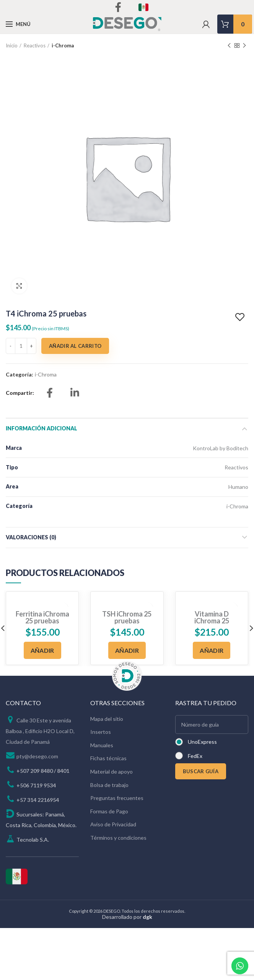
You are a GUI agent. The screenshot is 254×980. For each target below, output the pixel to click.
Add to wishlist (241, 317)
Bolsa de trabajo (109, 785)
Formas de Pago (109, 811)
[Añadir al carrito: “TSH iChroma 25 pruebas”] (127, 650)
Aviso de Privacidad (113, 824)
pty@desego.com (37, 756)
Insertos (101, 732)
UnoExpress (202, 742)
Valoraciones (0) (31, 537)
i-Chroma (63, 45)
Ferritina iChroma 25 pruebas (42, 617)
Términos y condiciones (118, 838)
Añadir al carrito (75, 346)
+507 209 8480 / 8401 (43, 771)
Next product (244, 46)
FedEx (195, 756)
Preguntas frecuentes (117, 798)
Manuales (102, 745)
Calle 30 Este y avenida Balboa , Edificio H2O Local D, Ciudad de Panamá (40, 731)
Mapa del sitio (107, 719)
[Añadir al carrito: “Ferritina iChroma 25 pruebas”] (42, 650)
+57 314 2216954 (38, 800)
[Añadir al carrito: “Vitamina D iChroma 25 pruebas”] (212, 650)
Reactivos (35, 45)
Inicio (12, 45)
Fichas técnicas (108, 758)
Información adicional (42, 428)
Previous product (229, 46)
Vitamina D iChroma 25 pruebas (212, 621)
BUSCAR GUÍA (201, 771)
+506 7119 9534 (36, 785)
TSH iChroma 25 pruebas (127, 617)
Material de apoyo (112, 772)
